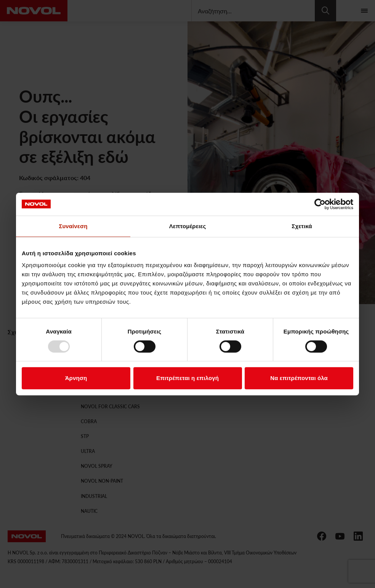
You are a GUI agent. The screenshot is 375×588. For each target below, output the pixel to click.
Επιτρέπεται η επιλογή (187, 378)
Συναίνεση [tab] (73, 226)
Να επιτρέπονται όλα (299, 378)
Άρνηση (76, 378)
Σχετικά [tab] (302, 226)
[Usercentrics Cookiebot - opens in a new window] (320, 204)
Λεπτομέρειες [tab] (188, 226)
